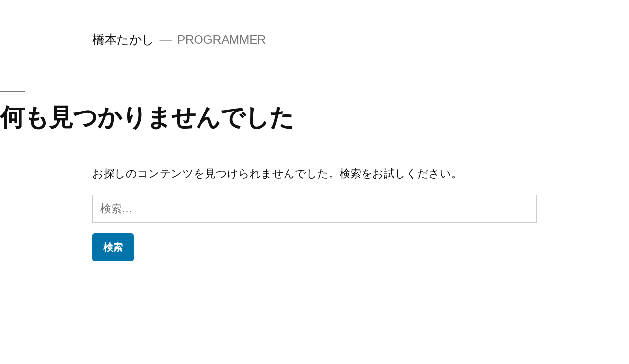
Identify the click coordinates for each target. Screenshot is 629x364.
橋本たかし (123, 40)
